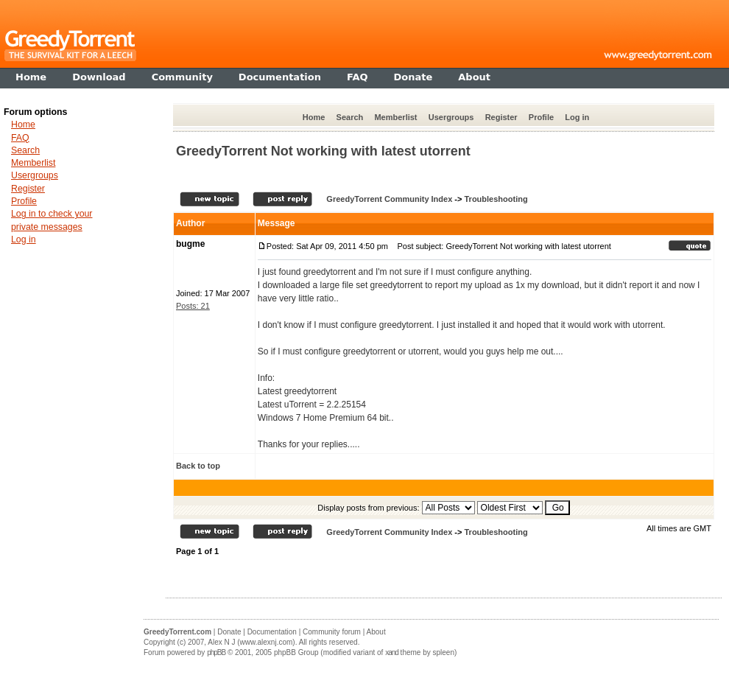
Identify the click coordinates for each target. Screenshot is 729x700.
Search (350, 117)
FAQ (20, 138)
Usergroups (451, 117)
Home (314, 117)
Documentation (272, 632)
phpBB (216, 652)
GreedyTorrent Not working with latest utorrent (323, 151)
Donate (229, 632)
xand (392, 652)
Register (501, 117)
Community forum (332, 632)
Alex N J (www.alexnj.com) (251, 642)
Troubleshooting (496, 199)
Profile (541, 117)
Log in (577, 117)
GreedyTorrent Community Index (389, 199)
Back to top (198, 466)
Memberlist (395, 117)
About (376, 632)
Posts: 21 (193, 306)
